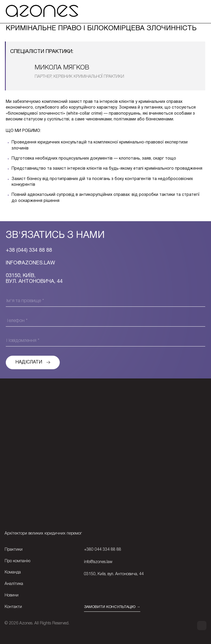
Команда (13, 572)
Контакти (13, 607)
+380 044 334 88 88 (103, 550)
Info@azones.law (30, 263)
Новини (12, 595)
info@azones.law (98, 562)
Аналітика (14, 584)
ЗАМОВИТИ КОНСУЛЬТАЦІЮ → (112, 607)
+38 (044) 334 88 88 (29, 250)
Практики (14, 550)
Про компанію (17, 561)
